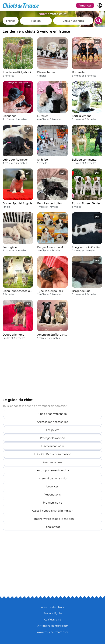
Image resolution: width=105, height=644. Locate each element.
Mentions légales (53, 613)
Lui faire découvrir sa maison (53, 454)
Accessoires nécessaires (52, 422)
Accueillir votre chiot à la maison (52, 511)
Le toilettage (52, 527)
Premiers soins (52, 503)
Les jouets (53, 430)
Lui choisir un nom (52, 446)
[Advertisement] (29, 369)
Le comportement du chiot (53, 470)
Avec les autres (53, 462)
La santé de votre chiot (52, 478)
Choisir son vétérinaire (53, 414)
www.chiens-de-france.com (53, 626)
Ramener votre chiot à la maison (53, 519)
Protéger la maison (52, 438)
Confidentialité (53, 620)
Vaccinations (52, 494)
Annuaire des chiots (52, 607)
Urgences (52, 486)
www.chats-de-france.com (52, 632)
